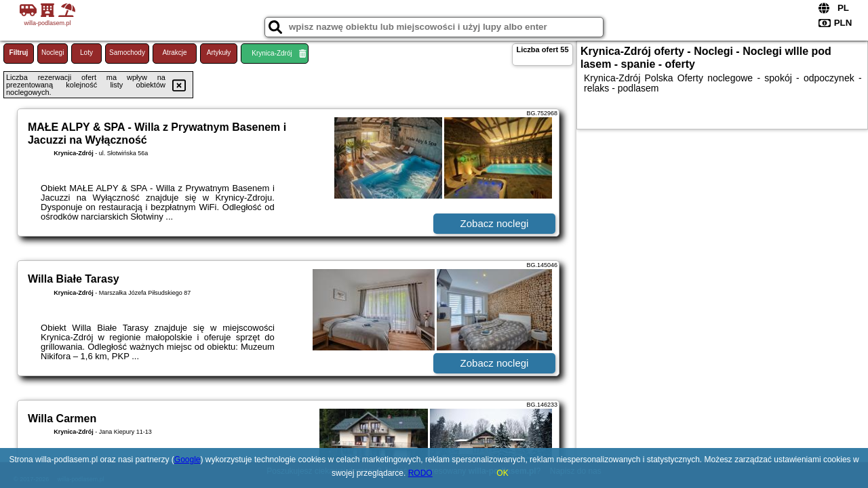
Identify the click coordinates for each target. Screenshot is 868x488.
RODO (420, 473)
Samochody (127, 53)
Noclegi (53, 53)
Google (188, 460)
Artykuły (219, 53)
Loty (86, 53)
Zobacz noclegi (495, 223)
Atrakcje (174, 53)
